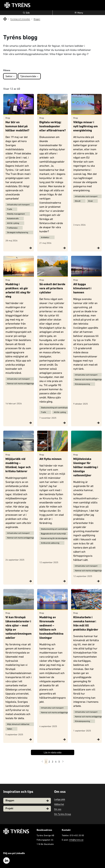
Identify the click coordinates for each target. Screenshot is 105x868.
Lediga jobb (60, 799)
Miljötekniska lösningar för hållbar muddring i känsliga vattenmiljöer (86, 467)
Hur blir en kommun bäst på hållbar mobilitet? (17, 127)
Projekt (27, 809)
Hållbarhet (59, 804)
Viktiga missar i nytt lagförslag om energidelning (86, 127)
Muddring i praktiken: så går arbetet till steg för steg (18, 291)
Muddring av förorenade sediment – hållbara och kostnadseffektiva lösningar (51, 628)
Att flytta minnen (50, 459)
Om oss (58, 809)
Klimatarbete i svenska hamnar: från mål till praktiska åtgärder (86, 624)
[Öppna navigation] (79, 13)
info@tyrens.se (76, 840)
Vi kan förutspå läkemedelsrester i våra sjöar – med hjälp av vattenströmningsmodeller (19, 628)
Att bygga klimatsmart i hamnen (82, 289)
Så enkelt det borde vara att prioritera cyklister (52, 289)
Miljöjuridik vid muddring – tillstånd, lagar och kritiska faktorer (18, 465)
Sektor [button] (10, 76)
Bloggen (27, 801)
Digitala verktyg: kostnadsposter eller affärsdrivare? (52, 127)
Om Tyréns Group (63, 814)
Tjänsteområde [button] (29, 76)
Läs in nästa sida (53, 752)
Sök (26, 13)
